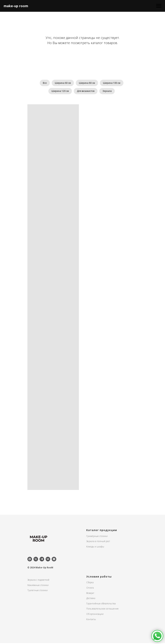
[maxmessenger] (30, 560)
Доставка (91, 599)
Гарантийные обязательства (101, 604)
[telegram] (42, 560)
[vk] (48, 560)
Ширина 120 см (59, 92)
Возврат (90, 594)
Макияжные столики (38, 586)
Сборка (90, 583)
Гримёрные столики (97, 537)
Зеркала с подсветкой (38, 581)
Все (44, 83)
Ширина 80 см (87, 83)
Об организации (95, 615)
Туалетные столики (38, 591)
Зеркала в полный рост (98, 542)
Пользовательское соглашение (102, 610)
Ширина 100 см (113, 83)
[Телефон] (36, 560)
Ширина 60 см (62, 83)
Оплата (90, 589)
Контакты (91, 620)
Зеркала (108, 92)
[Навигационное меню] (159, 6)
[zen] (54, 560)
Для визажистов (86, 92)
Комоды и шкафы (95, 548)
